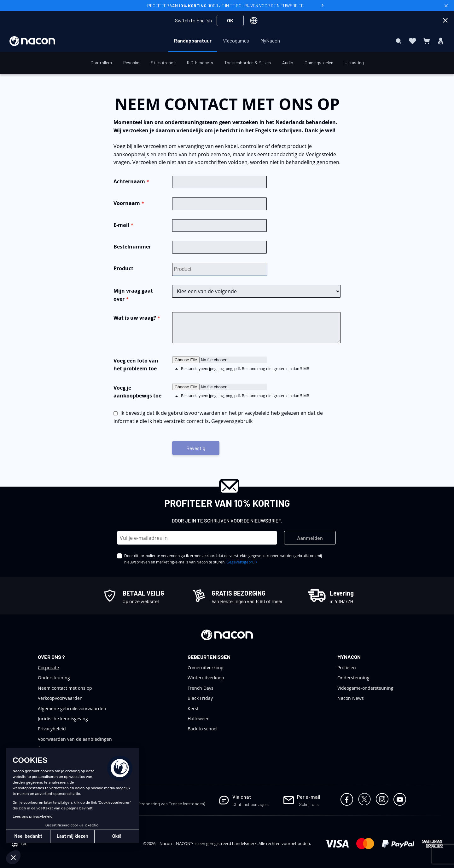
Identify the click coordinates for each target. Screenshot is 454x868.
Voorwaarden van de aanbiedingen (75, 739)
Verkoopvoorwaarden (60, 698)
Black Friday (200, 698)
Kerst (193, 708)
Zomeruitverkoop (206, 668)
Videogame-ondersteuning (365, 688)
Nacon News (351, 698)
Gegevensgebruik (232, 421)
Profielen (347, 668)
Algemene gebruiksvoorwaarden (72, 708)
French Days (201, 688)
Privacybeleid (52, 729)
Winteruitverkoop (206, 678)
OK (230, 20)
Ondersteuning (54, 678)
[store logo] (32, 41)
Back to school (203, 729)
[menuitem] (193, 41)
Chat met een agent (251, 804)
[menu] (227, 41)
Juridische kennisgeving (63, 719)
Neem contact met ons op (65, 688)
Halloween (199, 719)
